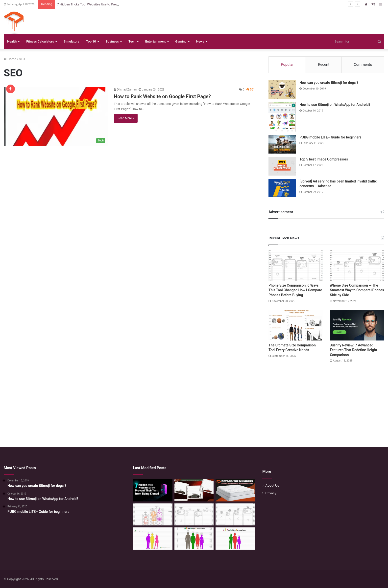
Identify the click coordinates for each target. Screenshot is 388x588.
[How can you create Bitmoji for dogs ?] (282, 90)
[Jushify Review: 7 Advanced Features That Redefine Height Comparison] (357, 325)
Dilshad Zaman (125, 90)
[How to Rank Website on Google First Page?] (56, 116)
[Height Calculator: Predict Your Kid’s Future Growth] (235, 539)
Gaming (181, 41)
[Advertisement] (194, 400)
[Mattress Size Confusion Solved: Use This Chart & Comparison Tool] (153, 515)
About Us (272, 485)
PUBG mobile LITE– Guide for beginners (330, 137)
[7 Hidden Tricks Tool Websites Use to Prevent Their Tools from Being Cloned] (153, 490)
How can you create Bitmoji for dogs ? (329, 83)
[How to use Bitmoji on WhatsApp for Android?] (282, 117)
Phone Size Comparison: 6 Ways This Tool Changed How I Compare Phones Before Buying (295, 290)
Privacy (271, 493)
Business (112, 41)
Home (10, 59)
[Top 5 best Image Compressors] (282, 166)
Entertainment (156, 41)
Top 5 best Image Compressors (324, 159)
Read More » (126, 118)
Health (12, 41)
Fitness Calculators (40, 41)
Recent (324, 65)
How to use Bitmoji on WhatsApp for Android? (335, 105)
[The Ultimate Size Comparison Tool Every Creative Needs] (296, 325)
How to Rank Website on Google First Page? (162, 96)
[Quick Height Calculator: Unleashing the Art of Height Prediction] (194, 539)
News (200, 41)
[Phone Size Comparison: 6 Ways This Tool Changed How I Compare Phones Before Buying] (296, 265)
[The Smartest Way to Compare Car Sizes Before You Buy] (194, 490)
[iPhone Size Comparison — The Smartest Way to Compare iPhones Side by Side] (357, 265)
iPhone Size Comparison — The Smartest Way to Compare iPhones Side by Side (357, 290)
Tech (132, 41)
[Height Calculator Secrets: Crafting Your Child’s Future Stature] (153, 539)
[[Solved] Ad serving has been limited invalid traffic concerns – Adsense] (282, 188)
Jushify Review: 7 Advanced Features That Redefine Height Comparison (353, 350)
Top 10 (91, 41)
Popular (287, 65)
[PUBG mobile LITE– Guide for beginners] (282, 144)
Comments (363, 65)
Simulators (71, 41)
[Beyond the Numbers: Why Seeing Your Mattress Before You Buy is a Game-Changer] (235, 490)
